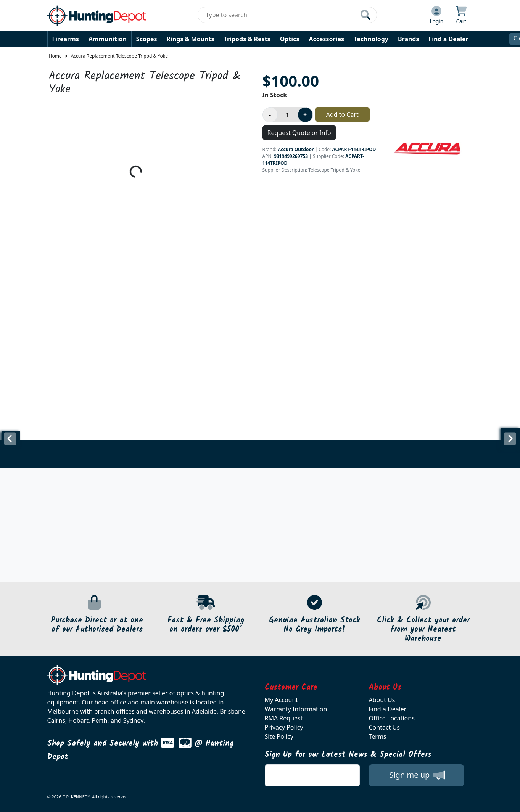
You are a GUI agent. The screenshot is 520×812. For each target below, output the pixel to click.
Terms (378, 736)
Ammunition (108, 39)
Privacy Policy (284, 727)
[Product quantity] (288, 115)
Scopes (147, 39)
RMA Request (284, 718)
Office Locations (392, 718)
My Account (282, 700)
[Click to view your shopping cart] (461, 16)
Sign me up (417, 775)
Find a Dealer (449, 39)
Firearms (66, 39)
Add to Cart (342, 114)
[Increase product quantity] (305, 115)
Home (55, 56)
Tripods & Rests (247, 39)
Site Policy (279, 736)
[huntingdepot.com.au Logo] (97, 16)
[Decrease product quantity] (270, 115)
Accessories (326, 39)
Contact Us (384, 727)
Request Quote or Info (299, 133)
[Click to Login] (437, 16)
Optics (290, 39)
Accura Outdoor (296, 149)
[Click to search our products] (365, 15)
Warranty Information (296, 709)
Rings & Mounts (191, 39)
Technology (371, 39)
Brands (409, 39)
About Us (382, 700)
